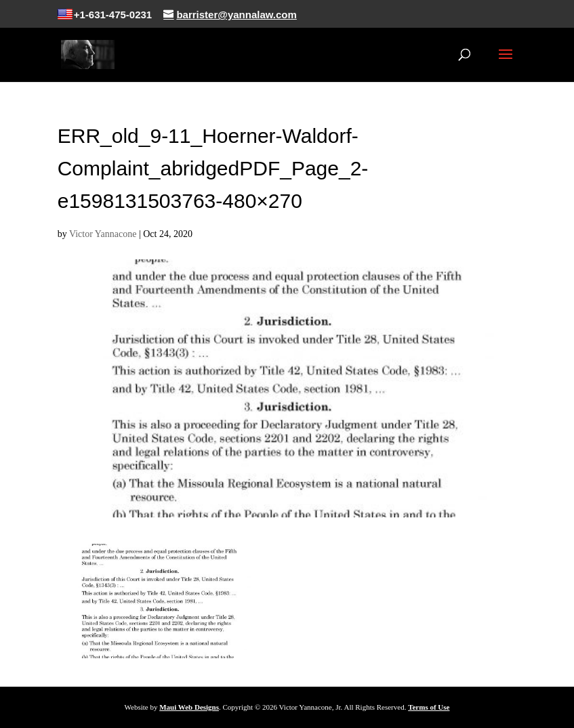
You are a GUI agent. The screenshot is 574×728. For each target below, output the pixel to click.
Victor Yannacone (103, 234)
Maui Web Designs (189, 707)
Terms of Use (429, 707)
